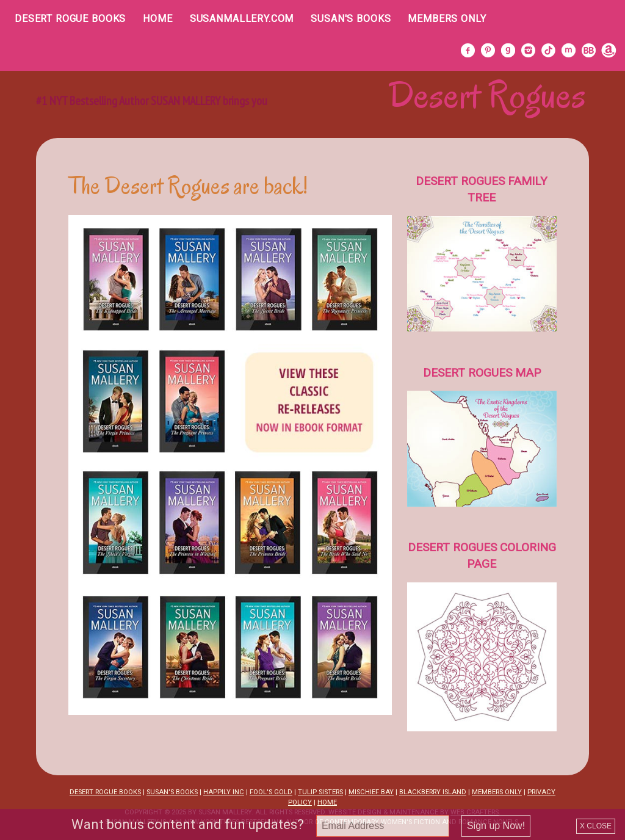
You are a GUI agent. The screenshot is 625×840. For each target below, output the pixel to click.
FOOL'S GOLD (271, 792)
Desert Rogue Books (70, 19)
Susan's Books (351, 19)
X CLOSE (596, 826)
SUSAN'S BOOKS (172, 792)
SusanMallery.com (242, 19)
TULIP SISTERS (320, 792)
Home (157, 19)
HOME (327, 802)
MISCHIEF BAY (371, 792)
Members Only (447, 19)
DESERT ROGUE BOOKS (105, 792)
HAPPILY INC (224, 792)
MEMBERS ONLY (497, 792)
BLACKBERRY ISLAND (433, 792)
